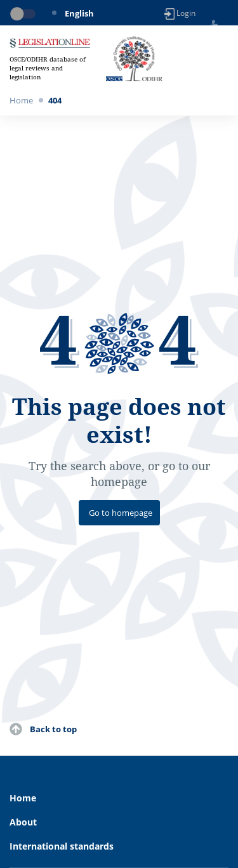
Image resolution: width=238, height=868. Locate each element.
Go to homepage (121, 513)
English (79, 13)
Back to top (53, 729)
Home (21, 100)
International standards (62, 846)
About (23, 822)
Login (180, 14)
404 (55, 100)
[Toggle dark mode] (25, 14)
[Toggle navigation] (221, 59)
